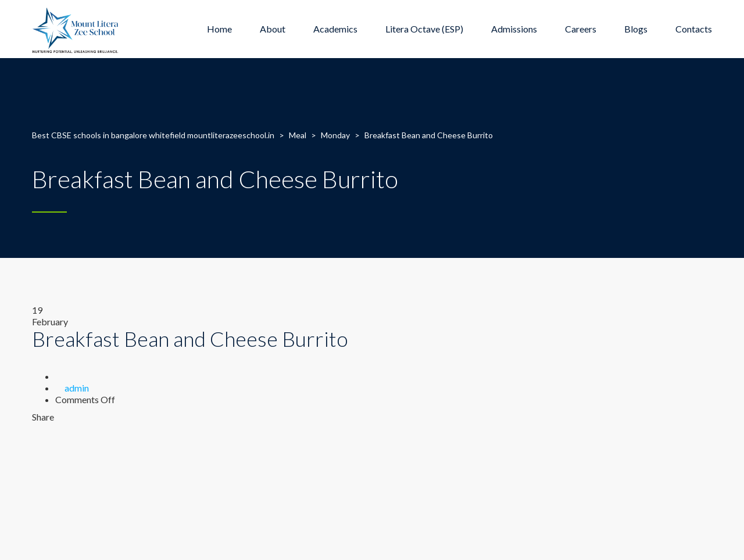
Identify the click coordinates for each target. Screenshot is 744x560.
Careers (581, 29)
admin (77, 388)
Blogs (636, 29)
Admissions (514, 29)
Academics (335, 29)
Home (219, 29)
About (273, 29)
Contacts (694, 29)
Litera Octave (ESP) (424, 29)
